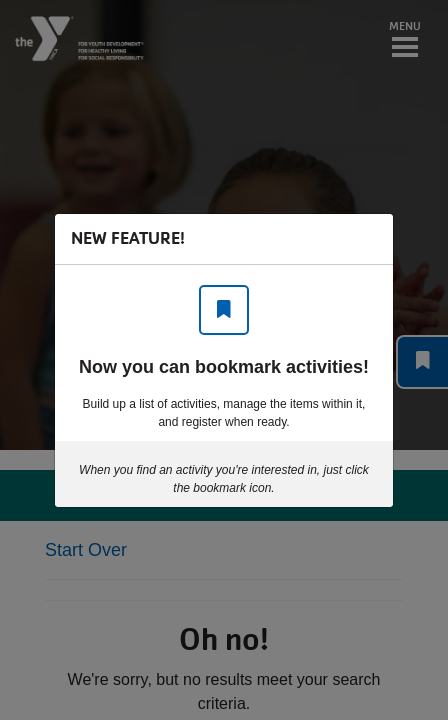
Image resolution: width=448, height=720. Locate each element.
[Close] (368, 239)
